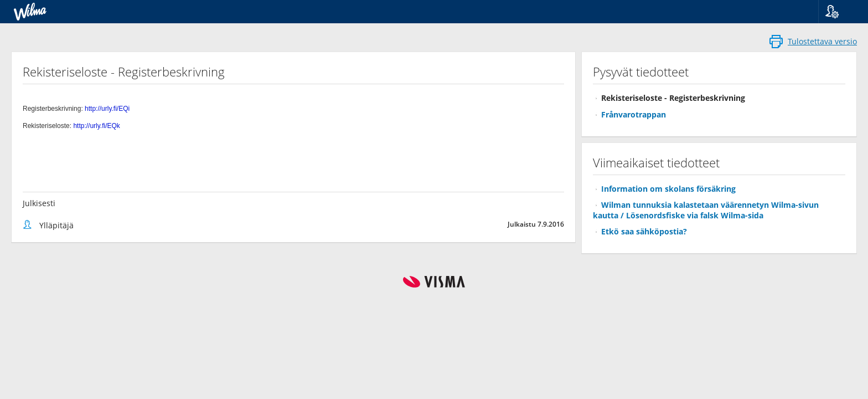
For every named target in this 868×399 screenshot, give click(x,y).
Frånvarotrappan (634, 114)
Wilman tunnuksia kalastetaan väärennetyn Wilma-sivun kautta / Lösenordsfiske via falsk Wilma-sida (706, 210)
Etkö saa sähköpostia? (644, 231)
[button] (839, 12)
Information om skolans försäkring (668, 189)
